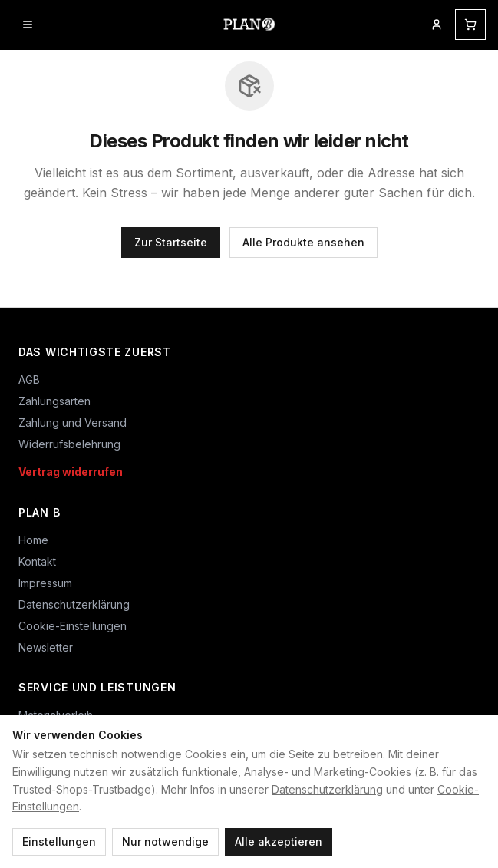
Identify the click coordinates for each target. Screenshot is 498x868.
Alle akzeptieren (279, 842)
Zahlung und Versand (73, 422)
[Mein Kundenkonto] (437, 25)
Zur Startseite (171, 242)
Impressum (45, 583)
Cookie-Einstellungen (73, 626)
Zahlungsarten (54, 401)
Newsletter (46, 647)
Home (33, 540)
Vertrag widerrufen (71, 472)
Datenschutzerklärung (327, 789)
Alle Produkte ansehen (303, 242)
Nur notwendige (165, 842)
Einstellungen (59, 842)
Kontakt (37, 561)
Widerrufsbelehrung (69, 444)
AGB (29, 380)
